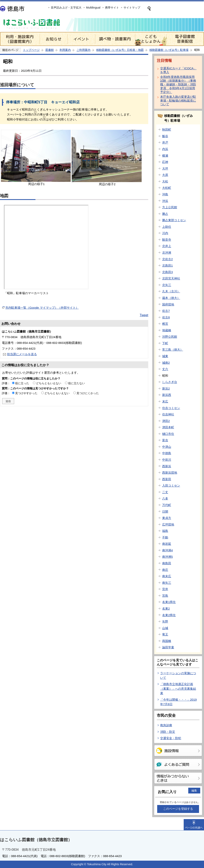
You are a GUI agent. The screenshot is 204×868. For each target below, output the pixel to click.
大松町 (167, 188)
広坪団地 (168, 524)
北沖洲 (167, 253)
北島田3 (167, 272)
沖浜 (165, 201)
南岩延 (167, 544)
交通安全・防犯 (171, 738)
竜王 (165, 634)
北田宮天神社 (171, 278)
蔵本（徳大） (171, 298)
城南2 (166, 363)
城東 (165, 356)
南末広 (167, 576)
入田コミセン (171, 485)
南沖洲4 (167, 550)
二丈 (165, 492)
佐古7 (166, 311)
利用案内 (65, 50)
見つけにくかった (88, 393)
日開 (165, 512)
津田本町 (168, 427)
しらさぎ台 (170, 382)
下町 (165, 343)
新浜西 (167, 395)
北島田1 (167, 265)
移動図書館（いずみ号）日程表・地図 (120, 50)
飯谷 (165, 136)
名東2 (166, 609)
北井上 (167, 246)
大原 (165, 175)
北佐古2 (167, 259)
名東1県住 (169, 602)
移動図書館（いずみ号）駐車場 (169, 50)
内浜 (165, 149)
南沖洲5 (167, 557)
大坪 (165, 168)
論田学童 (168, 647)
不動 (165, 537)
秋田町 (167, 129)
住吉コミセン (171, 408)
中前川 (167, 460)
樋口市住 (168, 434)
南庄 (165, 570)
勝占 (165, 214)
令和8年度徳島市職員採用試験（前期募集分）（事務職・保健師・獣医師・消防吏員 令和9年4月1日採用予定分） (178, 84)
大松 (165, 181)
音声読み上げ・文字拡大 (66, 8)
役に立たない (76, 383)
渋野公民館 (170, 337)
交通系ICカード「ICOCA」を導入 (178, 70)
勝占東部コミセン (174, 220)
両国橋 (167, 641)
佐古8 (166, 317)
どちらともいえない (49, 383)
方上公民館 (170, 207)
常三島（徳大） (173, 350)
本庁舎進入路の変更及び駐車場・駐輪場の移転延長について (178, 100)
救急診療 (166, 725)
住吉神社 (168, 414)
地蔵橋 (167, 330)
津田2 (166, 421)
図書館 (50, 50)
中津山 (167, 447)
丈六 (165, 369)
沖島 (165, 194)
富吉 (165, 440)
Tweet (144, 315)
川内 (165, 233)
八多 (165, 498)
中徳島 (167, 453)
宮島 (165, 596)
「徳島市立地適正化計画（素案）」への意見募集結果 (178, 689)
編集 (194, 790)
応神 (165, 162)
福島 (165, 531)
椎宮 (165, 324)
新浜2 (166, 388)
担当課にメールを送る (22, 354)
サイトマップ (132, 8)
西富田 (167, 479)
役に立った (22, 383)
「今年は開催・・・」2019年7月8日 (178, 702)
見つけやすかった (26, 393)
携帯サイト (112, 8)
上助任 (167, 227)
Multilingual (93, 8)
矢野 (165, 621)
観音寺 (167, 240)
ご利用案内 (83, 50)
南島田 (167, 563)
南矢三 (167, 583)
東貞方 (167, 518)
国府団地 (168, 304)
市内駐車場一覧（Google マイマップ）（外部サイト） (42, 308)
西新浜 (167, 466)
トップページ (31, 50)
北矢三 (167, 285)
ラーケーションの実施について (178, 675)
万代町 (167, 505)
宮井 (165, 589)
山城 (165, 628)
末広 (165, 401)
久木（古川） (171, 291)
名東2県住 (169, 615)
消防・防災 (168, 732)
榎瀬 (165, 156)
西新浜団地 (170, 473)
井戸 (165, 142)
